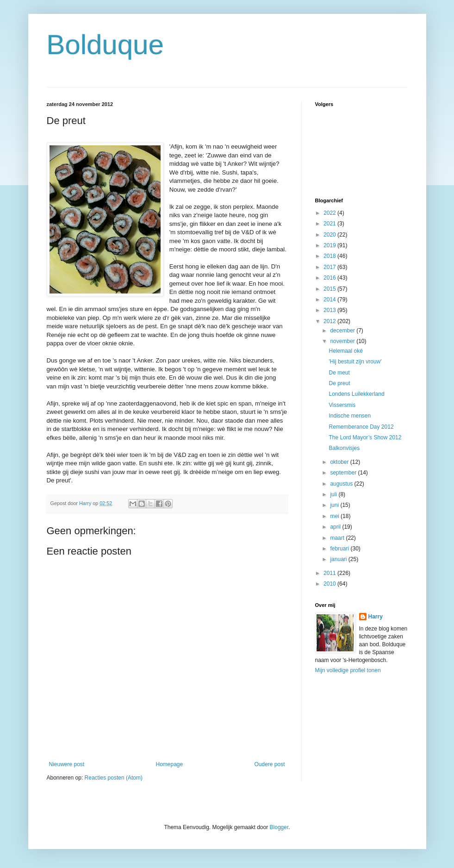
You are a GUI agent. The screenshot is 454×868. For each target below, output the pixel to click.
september (344, 473)
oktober (340, 462)
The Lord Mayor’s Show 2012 (365, 437)
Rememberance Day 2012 (361, 427)
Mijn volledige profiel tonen (348, 670)
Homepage (169, 764)
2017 (330, 267)
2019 (330, 245)
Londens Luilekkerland (356, 394)
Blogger (279, 827)
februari (340, 549)
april (336, 527)
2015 (330, 289)
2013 (330, 310)
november (343, 341)
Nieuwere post (67, 764)
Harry (376, 617)
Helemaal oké (345, 351)
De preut (339, 383)
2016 (330, 278)
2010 (330, 584)
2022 (330, 213)
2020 (330, 235)
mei (335, 516)
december (343, 331)
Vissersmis (342, 405)
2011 (330, 573)
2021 (330, 224)
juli (334, 494)
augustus (342, 484)
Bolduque (106, 45)
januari (339, 559)
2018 (330, 256)
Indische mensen (350, 416)
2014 (330, 300)
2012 (330, 321)
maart (338, 538)
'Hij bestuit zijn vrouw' (355, 362)
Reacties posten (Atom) (114, 778)
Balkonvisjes (344, 448)
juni (335, 505)
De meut (339, 373)
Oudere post (269, 764)
